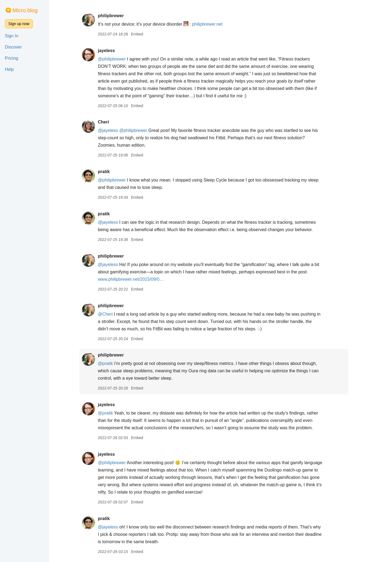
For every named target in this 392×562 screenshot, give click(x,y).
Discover (13, 47)
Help (9, 69)
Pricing (12, 58)
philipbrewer (117, 16)
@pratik (112, 363)
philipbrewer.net (214, 24)
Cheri (110, 122)
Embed (143, 34)
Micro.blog (25, 10)
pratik (110, 172)
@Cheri (112, 314)
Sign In (12, 36)
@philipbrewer (118, 59)
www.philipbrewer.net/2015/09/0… (137, 279)
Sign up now (19, 24)
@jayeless (114, 130)
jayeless (113, 51)
